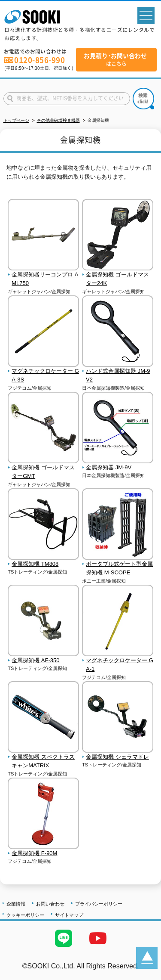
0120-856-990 (39, 60)
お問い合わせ (50, 904)
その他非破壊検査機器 (58, 120)
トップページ (16, 120)
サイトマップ (69, 915)
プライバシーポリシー (99, 904)
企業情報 (16, 904)
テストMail (144, 975)
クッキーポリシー (25, 915)
